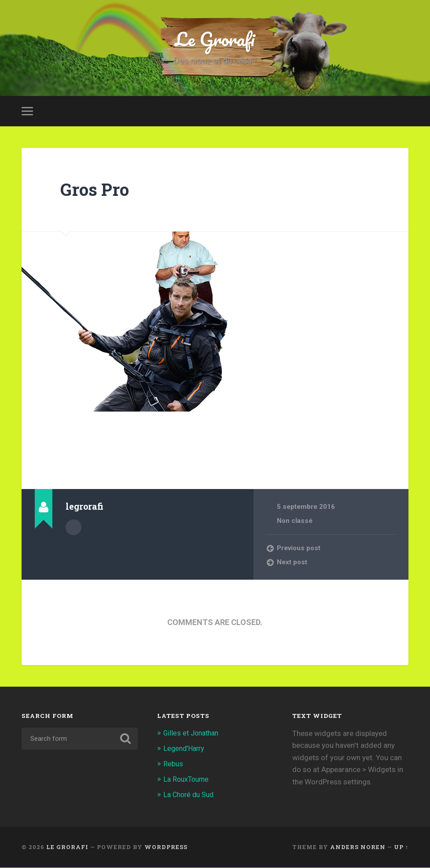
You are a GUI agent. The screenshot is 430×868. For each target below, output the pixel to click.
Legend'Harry (186, 750)
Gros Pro (96, 191)
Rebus (173, 765)
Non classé (295, 523)
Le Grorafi (215, 39)
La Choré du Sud (191, 795)
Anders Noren (358, 847)
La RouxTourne (188, 780)
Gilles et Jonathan (193, 735)
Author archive (74, 529)
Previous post (299, 550)
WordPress (166, 847)
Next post (292, 564)
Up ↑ (401, 847)
